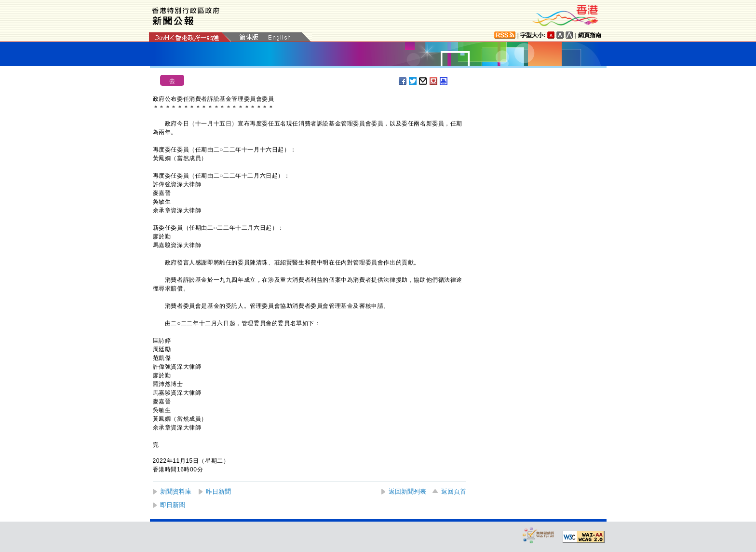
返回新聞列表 (407, 491)
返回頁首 (454, 491)
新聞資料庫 (176, 491)
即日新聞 (173, 505)
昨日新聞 (218, 491)
